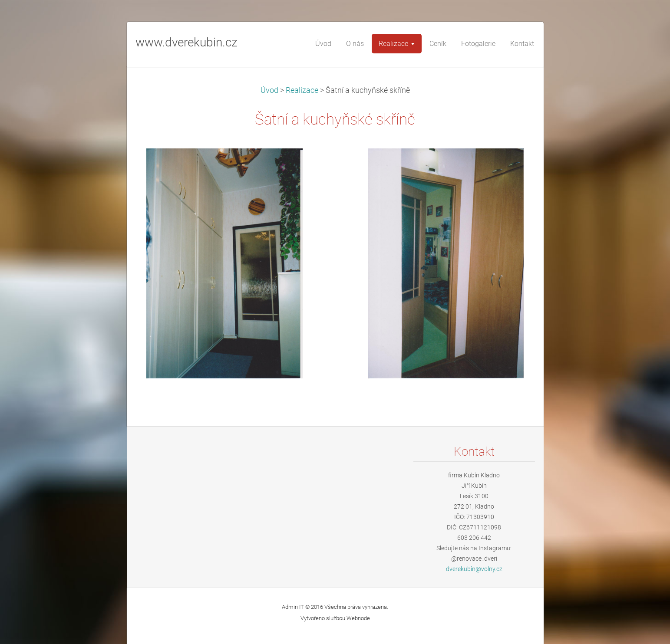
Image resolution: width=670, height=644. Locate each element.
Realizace (302, 90)
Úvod (269, 90)
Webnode (358, 618)
